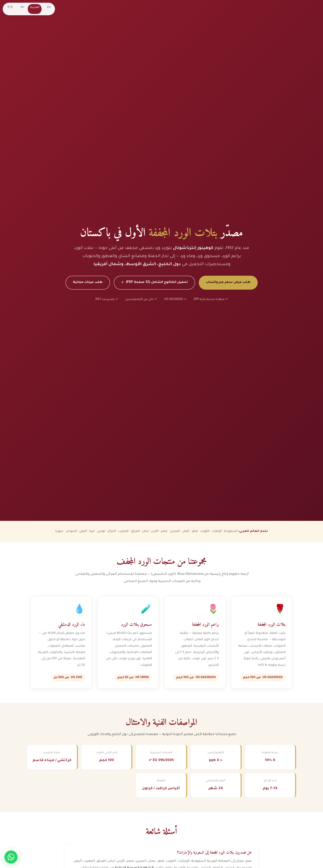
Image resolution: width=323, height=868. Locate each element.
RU (23, 7)
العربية (35, 7)
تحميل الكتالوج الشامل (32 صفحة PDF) (157, 282)
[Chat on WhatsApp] (11, 857)
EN (49, 7)
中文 (10, 7)
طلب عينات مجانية (87, 282)
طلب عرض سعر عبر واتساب (229, 282)
